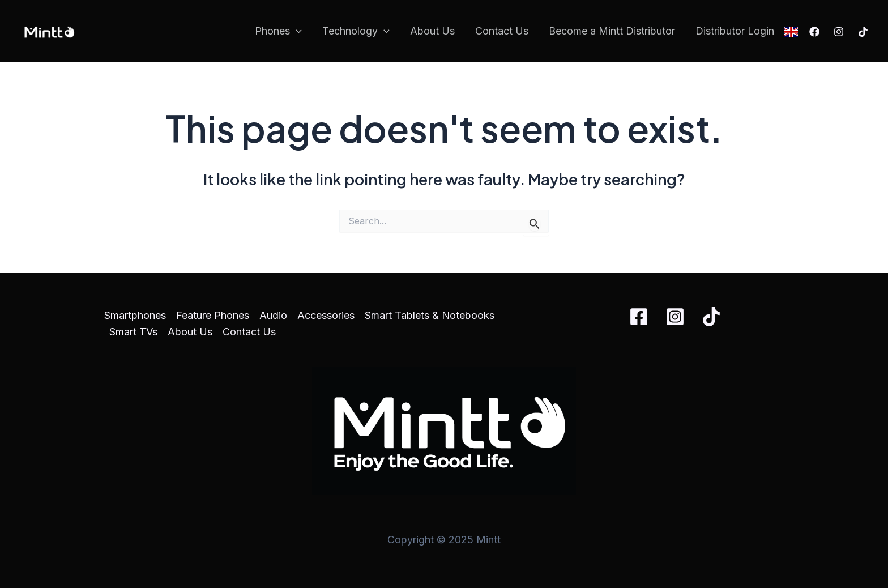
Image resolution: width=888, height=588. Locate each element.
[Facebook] (814, 32)
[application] (296, 31)
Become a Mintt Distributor (612, 31)
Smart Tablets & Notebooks (430, 315)
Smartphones (135, 315)
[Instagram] (839, 32)
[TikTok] (863, 32)
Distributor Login (735, 31)
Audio (273, 315)
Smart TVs (133, 332)
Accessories (326, 315)
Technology (356, 31)
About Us (432, 31)
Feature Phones (213, 315)
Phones (278, 31)
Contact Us (502, 31)
